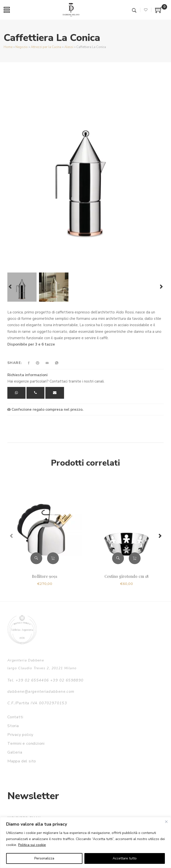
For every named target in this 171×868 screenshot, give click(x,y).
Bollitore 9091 (45, 576)
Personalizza (44, 858)
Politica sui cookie (32, 845)
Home (8, 47)
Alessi (69, 47)
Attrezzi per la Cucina (46, 47)
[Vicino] (166, 822)
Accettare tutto (125, 858)
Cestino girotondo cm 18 (126, 576)
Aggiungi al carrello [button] (53, 558)
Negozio (22, 47)
